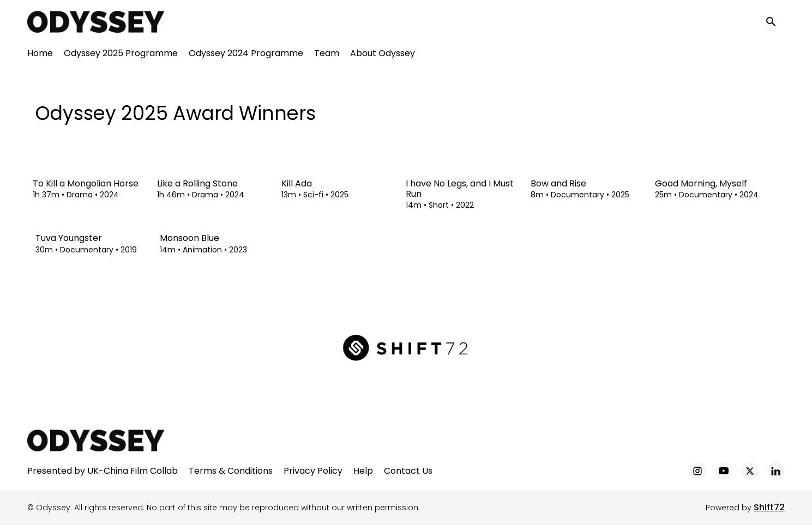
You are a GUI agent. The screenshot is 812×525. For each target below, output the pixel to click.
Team (327, 55)
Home (40, 55)
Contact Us (408, 471)
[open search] (775, 23)
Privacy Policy (313, 471)
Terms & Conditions (231, 471)
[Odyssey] (96, 440)
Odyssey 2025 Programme (121, 55)
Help (363, 471)
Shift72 (769, 507)
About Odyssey (383, 55)
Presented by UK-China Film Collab (103, 471)
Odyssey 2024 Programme (246, 55)
